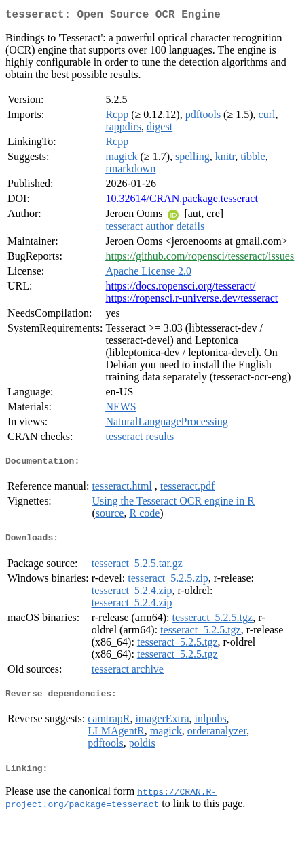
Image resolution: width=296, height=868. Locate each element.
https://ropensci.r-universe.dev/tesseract (191, 301)
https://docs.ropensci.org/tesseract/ (180, 289)
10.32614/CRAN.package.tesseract (181, 201)
